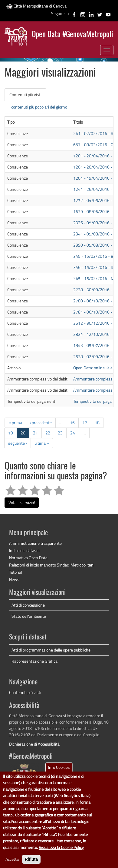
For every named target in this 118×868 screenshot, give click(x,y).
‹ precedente (41, 423)
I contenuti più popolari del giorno (38, 107)
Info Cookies (59, 775)
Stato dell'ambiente (29, 616)
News (14, 579)
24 (73, 433)
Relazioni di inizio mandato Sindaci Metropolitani (52, 565)
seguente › (18, 443)
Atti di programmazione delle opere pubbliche (51, 650)
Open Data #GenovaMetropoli (72, 35)
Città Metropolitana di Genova (36, 6)
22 (48, 433)
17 (85, 423)
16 (72, 423)
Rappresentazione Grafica (34, 661)
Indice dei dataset (25, 550)
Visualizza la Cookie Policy (61, 855)
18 (97, 423)
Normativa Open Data (28, 558)
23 (60, 433)
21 (35, 433)
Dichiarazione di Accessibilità (34, 744)
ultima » (42, 443)
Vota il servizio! (22, 502)
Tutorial (16, 572)
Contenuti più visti (28, 96)
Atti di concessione (28, 605)
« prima (15, 423)
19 (11, 433)
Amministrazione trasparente (35, 543)
